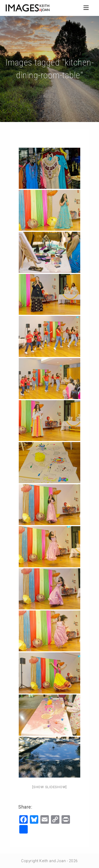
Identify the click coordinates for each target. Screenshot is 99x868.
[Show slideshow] (49, 787)
